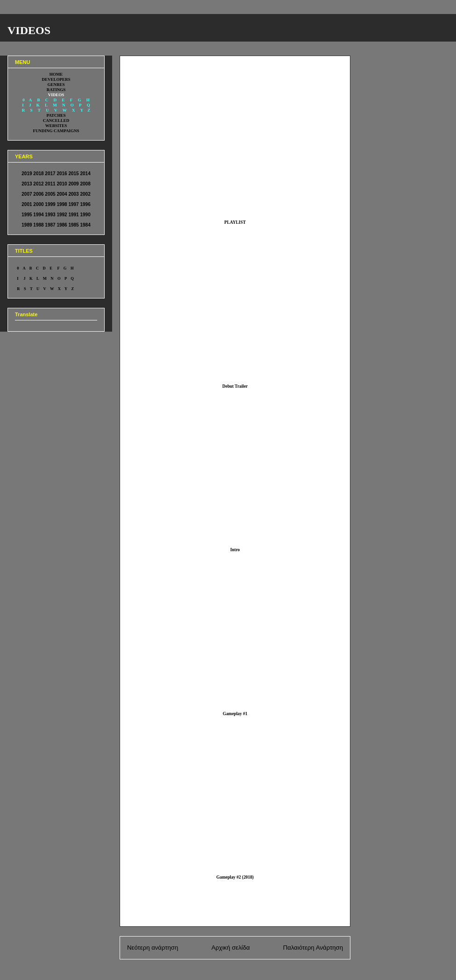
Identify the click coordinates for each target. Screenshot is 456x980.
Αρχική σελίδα (230, 948)
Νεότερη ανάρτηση (153, 948)
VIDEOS (29, 30)
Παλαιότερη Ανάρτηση (313, 948)
